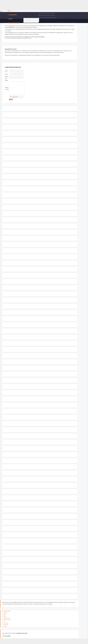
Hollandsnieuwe (7, 621)
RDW (5, 618)
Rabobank (6, 627)
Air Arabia (6, 625)
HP (4, 623)
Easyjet (5, 615)
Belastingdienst (7, 613)
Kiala (5, 616)
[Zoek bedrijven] (31, 20)
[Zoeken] (25, 23)
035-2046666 (7, 638)
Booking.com (6, 620)
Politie (5, 628)
